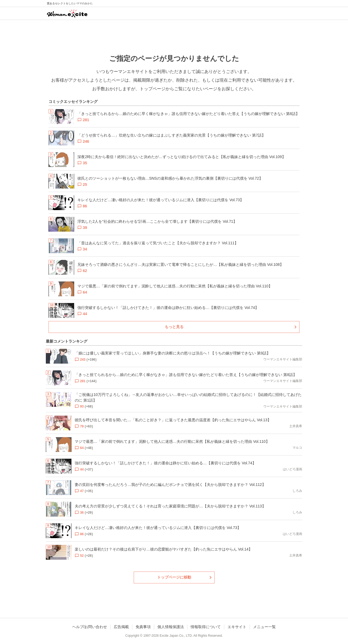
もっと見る (174, 327)
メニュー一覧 (264, 627)
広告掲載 (121, 627)
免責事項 (143, 627)
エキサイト (237, 627)
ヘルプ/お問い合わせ (90, 627)
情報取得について (206, 627)
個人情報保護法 (171, 627)
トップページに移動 (174, 577)
